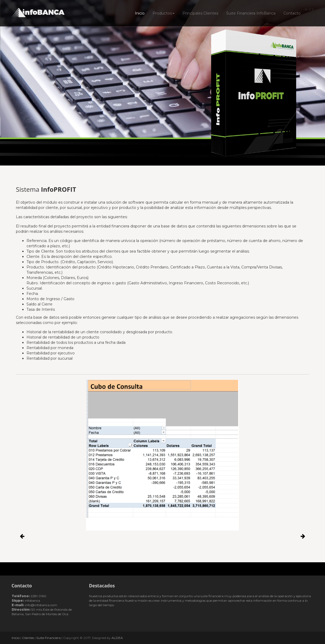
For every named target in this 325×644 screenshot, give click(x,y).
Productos (164, 13)
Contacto (292, 13)
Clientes (28, 638)
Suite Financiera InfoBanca (251, 13)
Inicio (140, 13)
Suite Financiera (48, 638)
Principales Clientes (200, 13)
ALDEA (117, 638)
